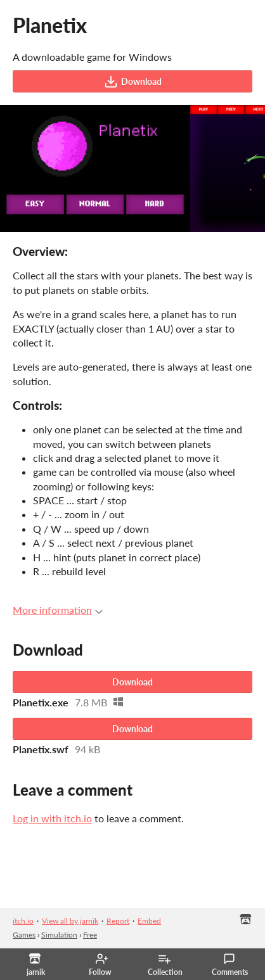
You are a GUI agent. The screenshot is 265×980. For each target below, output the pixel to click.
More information (58, 610)
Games (24, 935)
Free (90, 935)
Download (133, 82)
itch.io (23, 921)
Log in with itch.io (52, 818)
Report (118, 921)
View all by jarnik (70, 921)
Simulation (59, 935)
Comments (230, 965)
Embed (149, 921)
